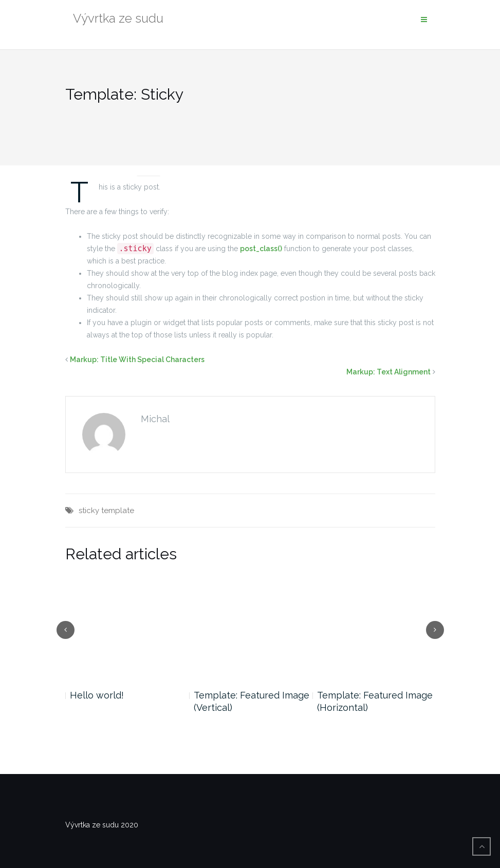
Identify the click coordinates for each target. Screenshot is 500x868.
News (148, 163)
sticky (89, 511)
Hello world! (97, 695)
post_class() (261, 249)
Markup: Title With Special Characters (137, 360)
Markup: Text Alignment (388, 372)
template (118, 511)
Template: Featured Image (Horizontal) (375, 701)
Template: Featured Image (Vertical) (252, 701)
